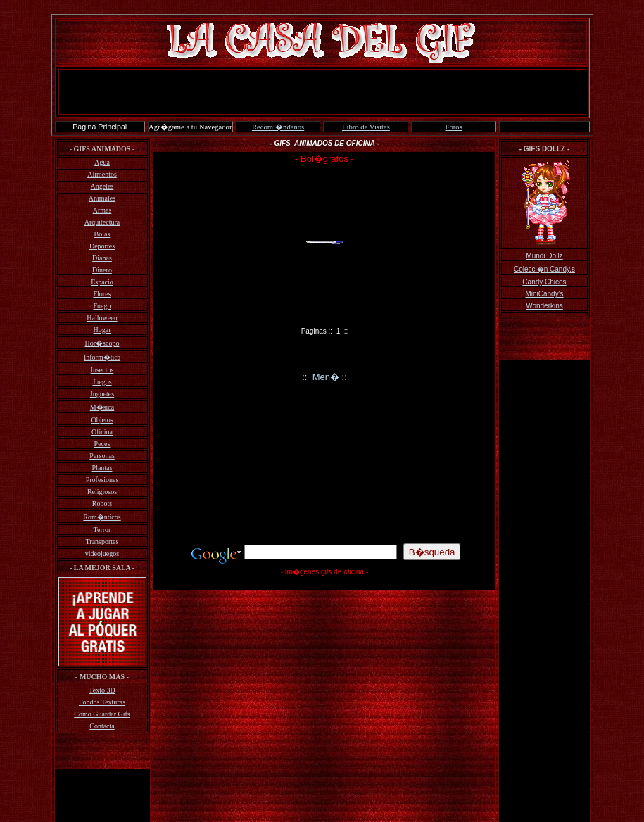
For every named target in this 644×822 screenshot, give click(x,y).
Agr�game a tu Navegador (190, 127)
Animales (102, 198)
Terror (102, 530)
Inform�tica (102, 357)
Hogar (102, 330)
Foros (454, 127)
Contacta (102, 726)
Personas (102, 456)
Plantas (102, 468)
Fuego (102, 306)
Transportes (102, 542)
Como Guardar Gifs (102, 714)
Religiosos (102, 492)
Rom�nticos (102, 517)
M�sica (102, 407)
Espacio (102, 282)
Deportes (102, 246)
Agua (102, 162)
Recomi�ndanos (278, 127)
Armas (102, 210)
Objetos (102, 420)
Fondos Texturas (102, 702)
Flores (102, 294)
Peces (102, 444)
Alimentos (102, 174)
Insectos (102, 370)
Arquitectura (102, 222)
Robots (102, 504)
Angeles (102, 186)
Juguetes (102, 394)
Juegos (102, 382)
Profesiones (102, 480)
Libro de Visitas (366, 127)
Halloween (102, 318)
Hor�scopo (102, 343)
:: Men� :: (324, 377)
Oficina (102, 432)
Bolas (102, 234)
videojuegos (102, 554)
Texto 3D (102, 690)
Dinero (102, 270)
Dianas (102, 258)
